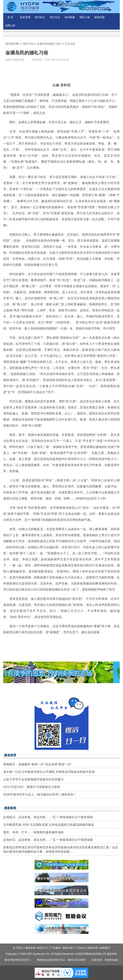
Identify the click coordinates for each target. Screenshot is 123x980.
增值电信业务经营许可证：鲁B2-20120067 (61, 960)
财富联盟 (99, 17)
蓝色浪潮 (25, 17)
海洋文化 (55, 17)
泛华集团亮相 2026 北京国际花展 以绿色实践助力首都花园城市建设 (49, 825)
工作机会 (80, 948)
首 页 (10, 17)
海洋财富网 (12, 44)
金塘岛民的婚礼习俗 (49, 44)
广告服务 (55, 948)
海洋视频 (70, 17)
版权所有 (93, 948)
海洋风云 (40, 17)
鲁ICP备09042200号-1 (18, 960)
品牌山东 (10, 25)
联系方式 (43, 948)
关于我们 (18, 948)
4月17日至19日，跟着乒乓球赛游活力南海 (32, 787)
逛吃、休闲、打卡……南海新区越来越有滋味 (33, 832)
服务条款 (30, 948)
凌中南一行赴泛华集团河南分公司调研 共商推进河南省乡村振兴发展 (49, 772)
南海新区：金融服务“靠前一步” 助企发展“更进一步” (37, 764)
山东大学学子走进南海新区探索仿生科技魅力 (33, 779)
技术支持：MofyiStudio (105, 960)
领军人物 (85, 17)
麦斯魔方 (105, 948)
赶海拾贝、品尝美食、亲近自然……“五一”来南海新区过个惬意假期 (48, 817)
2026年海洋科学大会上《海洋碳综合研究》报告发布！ (40, 794)
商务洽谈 (68, 948)
